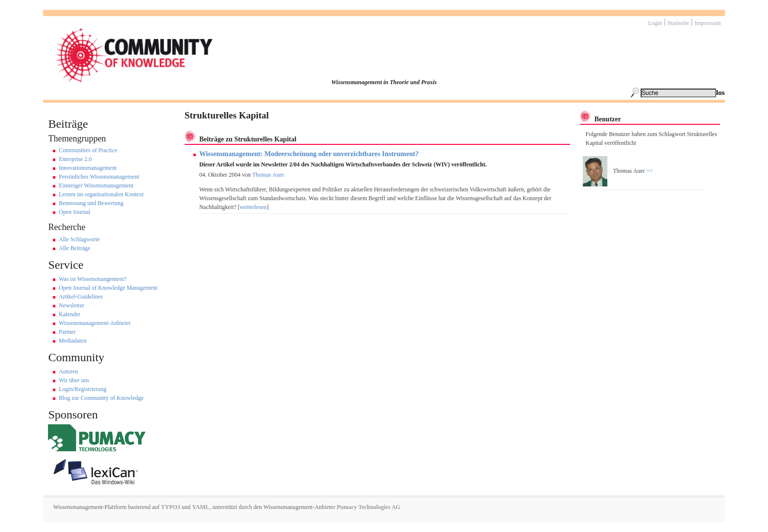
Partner (67, 332)
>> (649, 171)
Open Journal (74, 212)
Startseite (679, 23)
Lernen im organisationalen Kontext (101, 194)
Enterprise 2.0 (75, 159)
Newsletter (72, 305)
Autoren (68, 371)
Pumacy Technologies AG (368, 507)
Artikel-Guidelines (81, 297)
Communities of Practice (88, 150)
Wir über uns (74, 380)
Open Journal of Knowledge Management (108, 288)
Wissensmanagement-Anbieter (95, 323)
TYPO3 (170, 507)
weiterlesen (253, 207)
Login (655, 23)
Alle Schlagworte (79, 239)
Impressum (708, 23)
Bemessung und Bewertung (91, 203)
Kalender (70, 314)
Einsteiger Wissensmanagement (96, 185)
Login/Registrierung (83, 389)
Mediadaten (73, 341)
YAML (201, 507)
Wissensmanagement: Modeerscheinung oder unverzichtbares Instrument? (309, 154)
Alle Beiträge (74, 248)
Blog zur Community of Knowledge (101, 398)
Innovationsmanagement (88, 168)
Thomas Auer (268, 175)
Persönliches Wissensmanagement (99, 177)
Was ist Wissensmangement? (93, 279)
